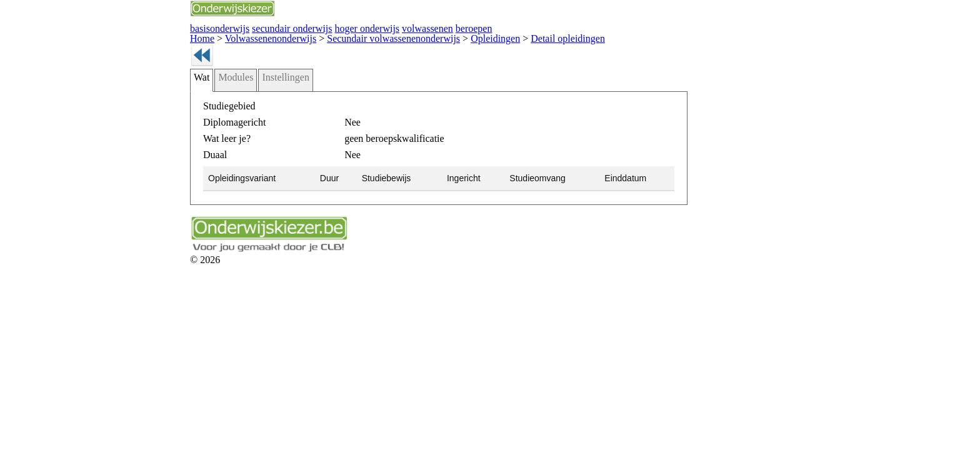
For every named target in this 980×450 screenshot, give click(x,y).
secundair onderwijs (201, 27)
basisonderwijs (140, 27)
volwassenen (316, 27)
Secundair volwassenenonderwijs (288, 36)
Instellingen (198, 92)
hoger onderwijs (264, 27)
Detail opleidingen (433, 36)
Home (126, 36)
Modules (156, 92)
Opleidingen (374, 36)
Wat (126, 92)
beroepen (356, 27)
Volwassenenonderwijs (183, 36)
